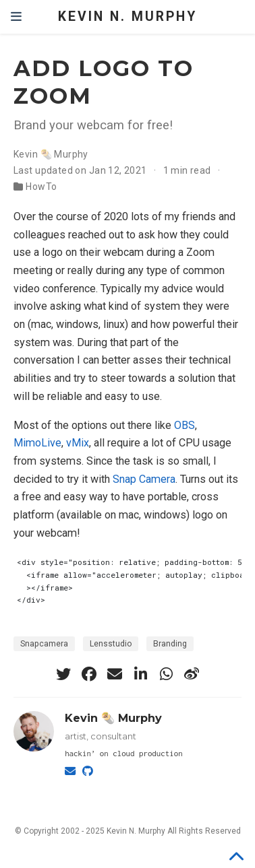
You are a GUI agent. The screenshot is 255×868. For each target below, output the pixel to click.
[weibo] (192, 674)
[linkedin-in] (140, 674)
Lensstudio (111, 644)
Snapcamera (44, 644)
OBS (185, 425)
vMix (78, 443)
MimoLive (37, 443)
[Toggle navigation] (16, 17)
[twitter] (63, 674)
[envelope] (115, 674)
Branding (170, 644)
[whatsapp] (166, 674)
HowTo (41, 187)
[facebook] (89, 674)
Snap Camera (144, 479)
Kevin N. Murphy (128, 16)
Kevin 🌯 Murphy (51, 154)
